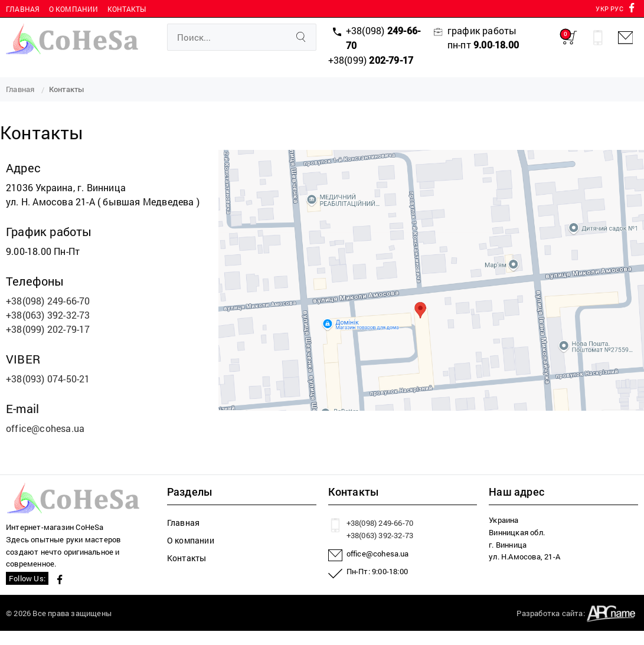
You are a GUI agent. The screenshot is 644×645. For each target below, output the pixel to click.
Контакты (127, 9)
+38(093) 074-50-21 (48, 379)
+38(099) (371, 60)
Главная (23, 9)
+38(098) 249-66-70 (48, 301)
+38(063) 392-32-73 (48, 315)
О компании (74, 9)
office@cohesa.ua (45, 428)
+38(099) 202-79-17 (48, 329)
